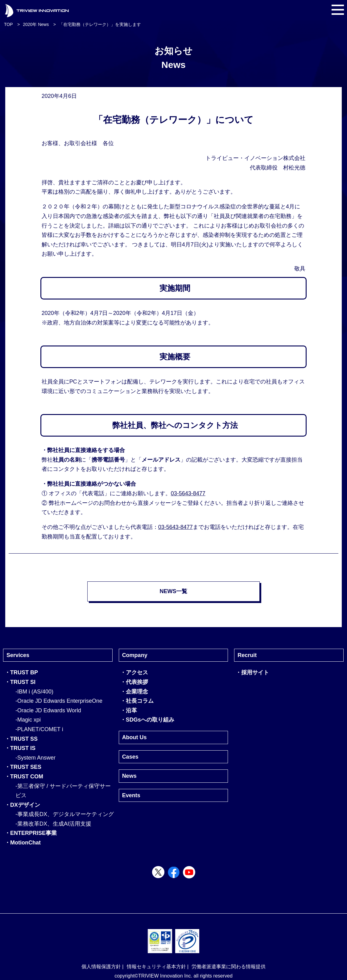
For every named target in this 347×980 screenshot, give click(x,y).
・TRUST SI (20, 682)
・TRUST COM (24, 777)
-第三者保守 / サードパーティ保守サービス (63, 791)
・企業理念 (134, 692)
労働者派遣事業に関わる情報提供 (229, 967)
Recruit (247, 655)
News (129, 776)
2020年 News (36, 24)
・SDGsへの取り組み (147, 720)
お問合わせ (113, 503)
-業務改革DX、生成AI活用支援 (53, 824)
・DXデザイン (22, 805)
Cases (130, 757)
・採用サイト (252, 672)
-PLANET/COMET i (39, 729)
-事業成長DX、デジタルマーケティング (65, 814)
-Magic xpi (28, 720)
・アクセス (134, 672)
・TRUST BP (21, 672)
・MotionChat (23, 843)
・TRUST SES (23, 767)
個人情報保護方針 (101, 967)
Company (135, 655)
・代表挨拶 (134, 682)
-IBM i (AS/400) (34, 692)
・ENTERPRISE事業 (31, 833)
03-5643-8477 (188, 493)
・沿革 (129, 710)
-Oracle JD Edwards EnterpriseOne (59, 701)
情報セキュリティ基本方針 (156, 967)
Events (131, 795)
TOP (8, 24)
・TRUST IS (20, 748)
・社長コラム (137, 701)
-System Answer (35, 758)
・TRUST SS (21, 739)
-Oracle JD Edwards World (48, 710)
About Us (134, 737)
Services (18, 655)
